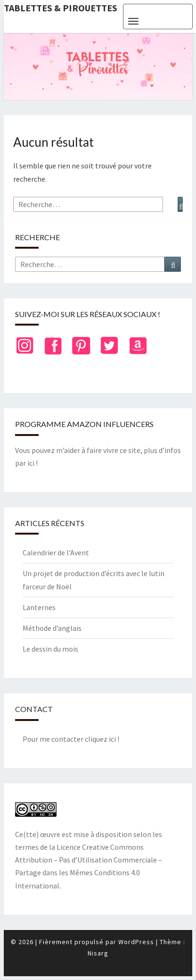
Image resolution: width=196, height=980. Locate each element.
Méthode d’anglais (52, 628)
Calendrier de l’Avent (56, 553)
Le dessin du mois (50, 649)
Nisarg (98, 953)
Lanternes (39, 607)
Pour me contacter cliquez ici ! (71, 739)
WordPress (136, 942)
